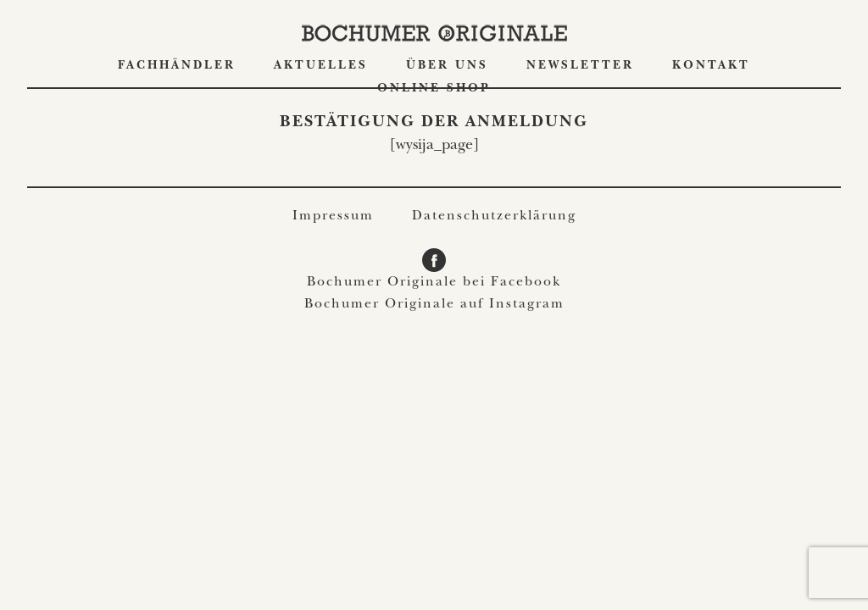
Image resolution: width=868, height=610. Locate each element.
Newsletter (580, 66)
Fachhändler (177, 66)
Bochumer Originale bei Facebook (434, 283)
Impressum (333, 217)
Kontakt (711, 66)
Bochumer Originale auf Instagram (434, 305)
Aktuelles (321, 66)
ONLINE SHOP (434, 89)
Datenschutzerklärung (494, 217)
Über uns (447, 66)
